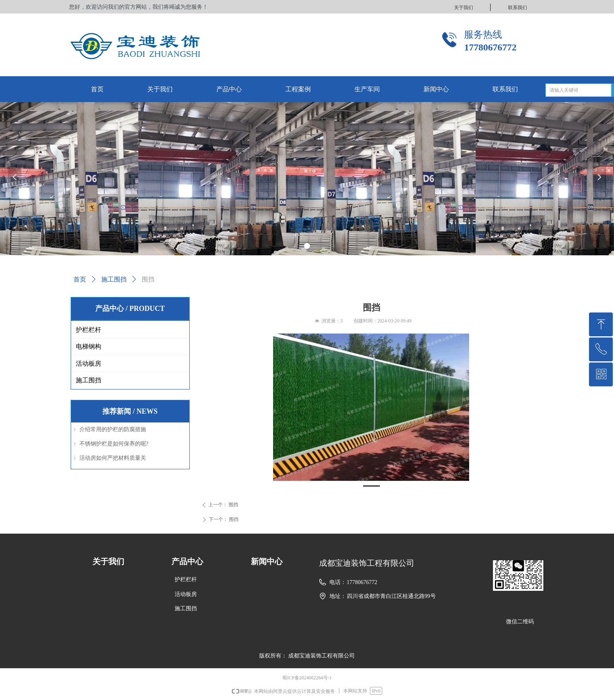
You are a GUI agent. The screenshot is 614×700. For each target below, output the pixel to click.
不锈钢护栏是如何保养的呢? (114, 444)
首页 (80, 279)
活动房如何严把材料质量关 (113, 458)
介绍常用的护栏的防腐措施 (113, 429)
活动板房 (89, 363)
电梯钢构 (89, 346)
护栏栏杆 (89, 330)
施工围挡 (114, 279)
